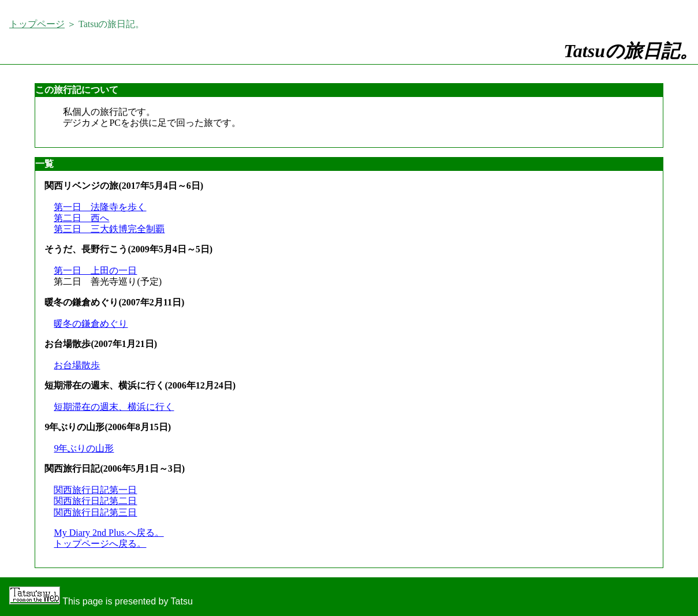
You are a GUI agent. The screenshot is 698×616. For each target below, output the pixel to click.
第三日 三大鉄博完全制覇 (109, 229)
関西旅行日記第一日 (95, 490)
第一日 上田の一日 (95, 270)
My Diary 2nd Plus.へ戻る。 (109, 533)
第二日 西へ (81, 218)
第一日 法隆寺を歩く (100, 207)
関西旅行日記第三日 (95, 512)
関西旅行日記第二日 (95, 501)
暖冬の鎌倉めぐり (91, 324)
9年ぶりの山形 (84, 448)
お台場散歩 (77, 365)
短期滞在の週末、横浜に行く (114, 407)
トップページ (37, 24)
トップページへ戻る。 (100, 544)
